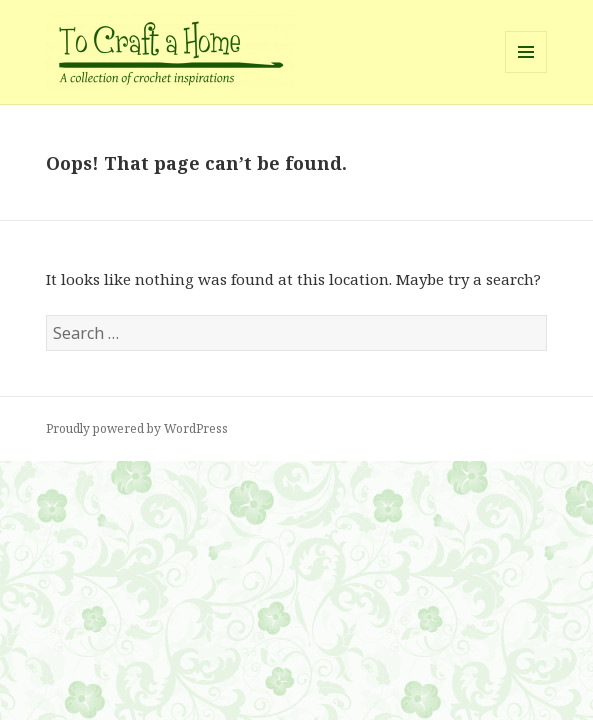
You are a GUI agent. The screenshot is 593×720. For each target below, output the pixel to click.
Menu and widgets (526, 72)
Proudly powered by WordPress (137, 428)
